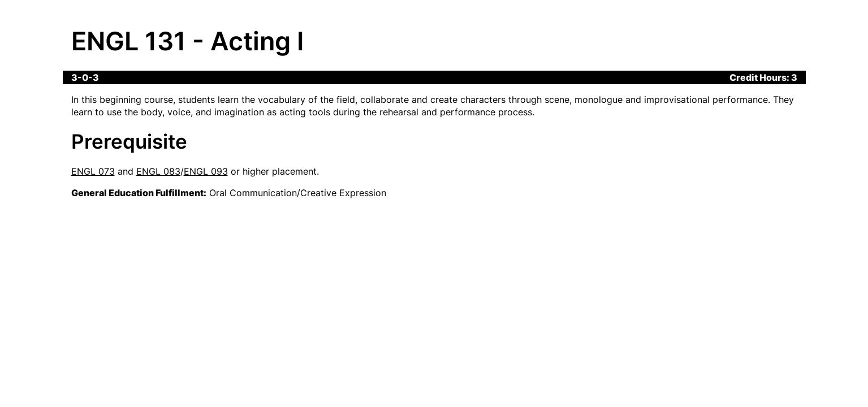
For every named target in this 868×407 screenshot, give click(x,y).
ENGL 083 (158, 171)
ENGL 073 (93, 171)
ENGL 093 (206, 171)
